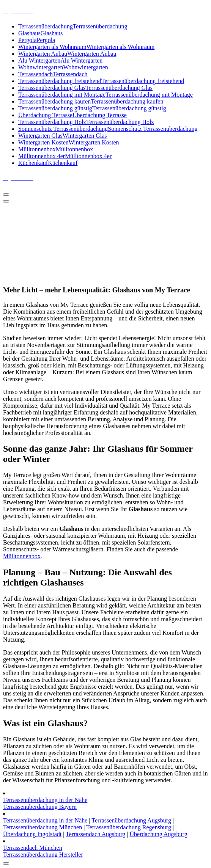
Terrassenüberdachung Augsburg (131, 820)
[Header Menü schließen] (6, 201)
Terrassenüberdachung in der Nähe (45, 800)
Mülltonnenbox (22, 556)
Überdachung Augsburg (159, 834)
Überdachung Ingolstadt (32, 834)
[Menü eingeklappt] (6, 195)
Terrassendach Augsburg (95, 834)
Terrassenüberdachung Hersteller (43, 855)
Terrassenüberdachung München (43, 827)
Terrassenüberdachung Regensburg (129, 827)
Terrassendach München (33, 848)
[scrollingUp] (6, 863)
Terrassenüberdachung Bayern (40, 807)
